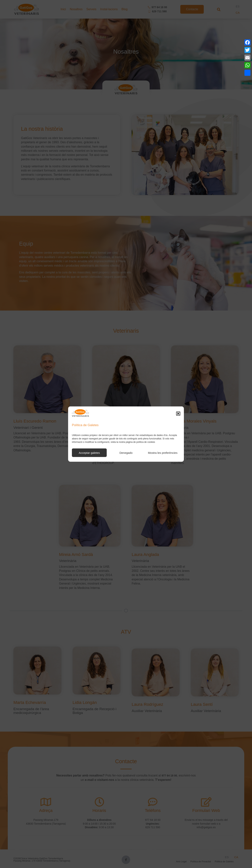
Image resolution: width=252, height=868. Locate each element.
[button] (178, 413)
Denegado (126, 453)
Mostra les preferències (163, 453)
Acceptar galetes (89, 453)
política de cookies (146, 442)
